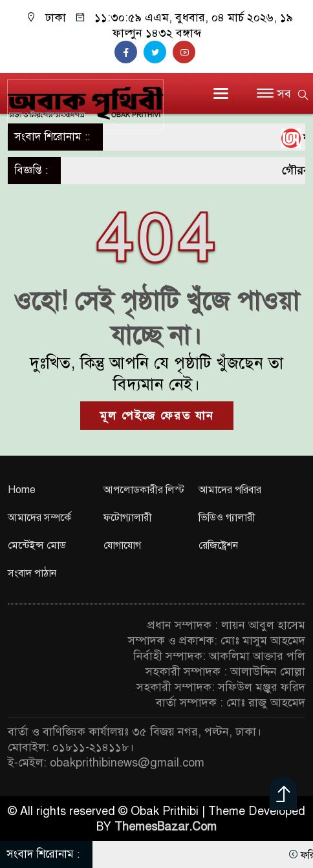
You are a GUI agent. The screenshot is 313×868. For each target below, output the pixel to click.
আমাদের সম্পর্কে (39, 518)
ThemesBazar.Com (166, 827)
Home (22, 490)
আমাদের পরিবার (230, 490)
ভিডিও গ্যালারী (227, 518)
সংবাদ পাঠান (32, 573)
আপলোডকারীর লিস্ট (144, 490)
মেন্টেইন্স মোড (37, 545)
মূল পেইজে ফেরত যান (157, 416)
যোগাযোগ (122, 545)
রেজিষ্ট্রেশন (218, 545)
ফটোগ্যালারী (128, 518)
